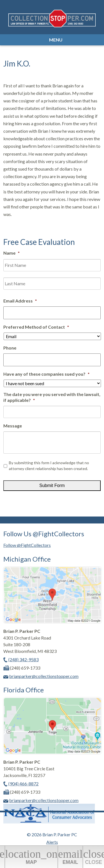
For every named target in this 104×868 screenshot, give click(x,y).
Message (13, 426)
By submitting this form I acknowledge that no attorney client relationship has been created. (49, 466)
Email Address (20, 301)
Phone (10, 348)
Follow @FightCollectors (27, 545)
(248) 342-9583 (23, 659)
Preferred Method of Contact (36, 327)
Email (70, 856)
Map (31, 856)
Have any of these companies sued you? (46, 374)
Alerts (52, 842)
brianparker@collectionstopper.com (44, 676)
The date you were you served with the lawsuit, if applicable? (52, 397)
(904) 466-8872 (23, 784)
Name (12, 253)
